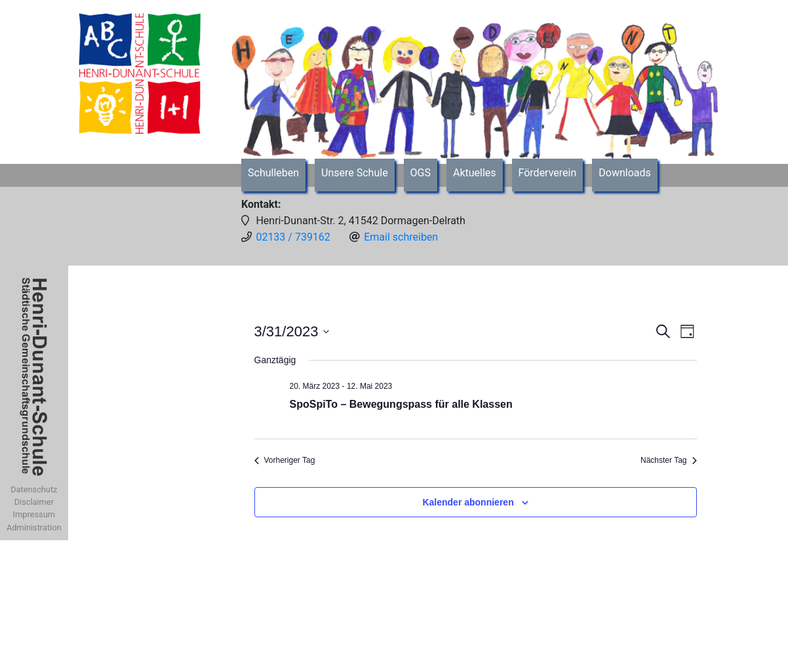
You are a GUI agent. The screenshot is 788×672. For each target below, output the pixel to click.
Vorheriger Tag (285, 460)
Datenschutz (34, 489)
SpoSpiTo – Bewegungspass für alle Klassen (401, 404)
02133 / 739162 (293, 237)
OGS (421, 173)
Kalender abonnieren (468, 502)
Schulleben (273, 173)
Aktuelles (475, 173)
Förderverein (548, 173)
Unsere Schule (355, 173)
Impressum (34, 514)
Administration (34, 527)
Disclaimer (34, 502)
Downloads (624, 173)
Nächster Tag (668, 460)
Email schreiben (401, 237)
